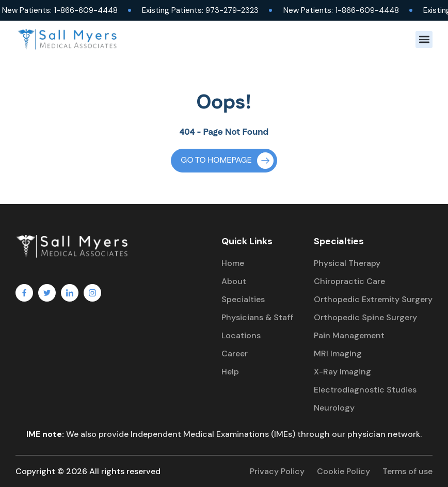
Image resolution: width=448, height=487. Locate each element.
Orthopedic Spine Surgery (365, 317)
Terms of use (407, 471)
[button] (424, 40)
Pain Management (349, 335)
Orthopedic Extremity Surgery (373, 299)
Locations (241, 335)
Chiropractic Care (349, 281)
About (234, 281)
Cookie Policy (343, 471)
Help (230, 372)
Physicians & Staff (257, 317)
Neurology (334, 408)
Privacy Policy (277, 471)
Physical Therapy (347, 263)
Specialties (243, 299)
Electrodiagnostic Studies (365, 390)
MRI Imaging (338, 354)
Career (235, 354)
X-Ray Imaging (342, 372)
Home (233, 263)
